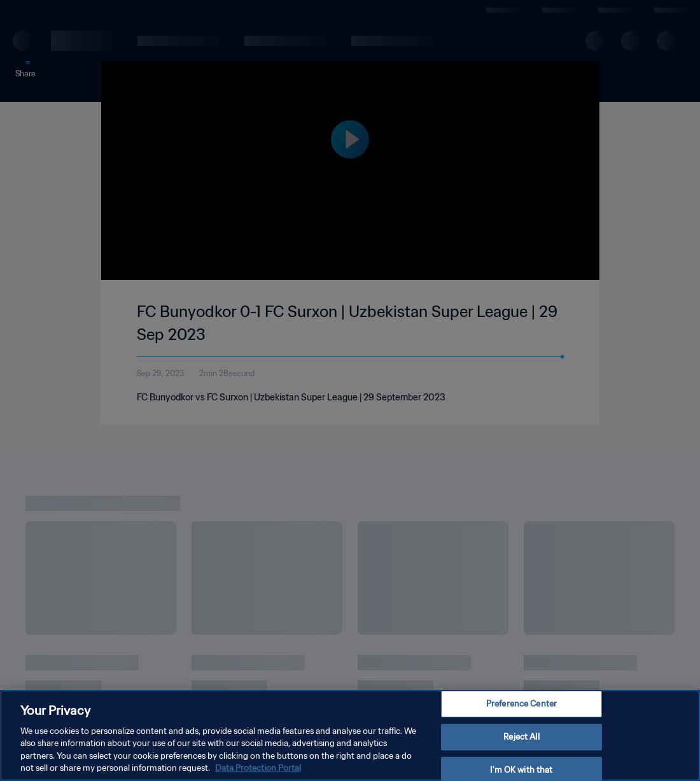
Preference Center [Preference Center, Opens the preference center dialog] (521, 704)
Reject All (521, 737)
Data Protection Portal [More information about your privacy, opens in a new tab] (258, 768)
